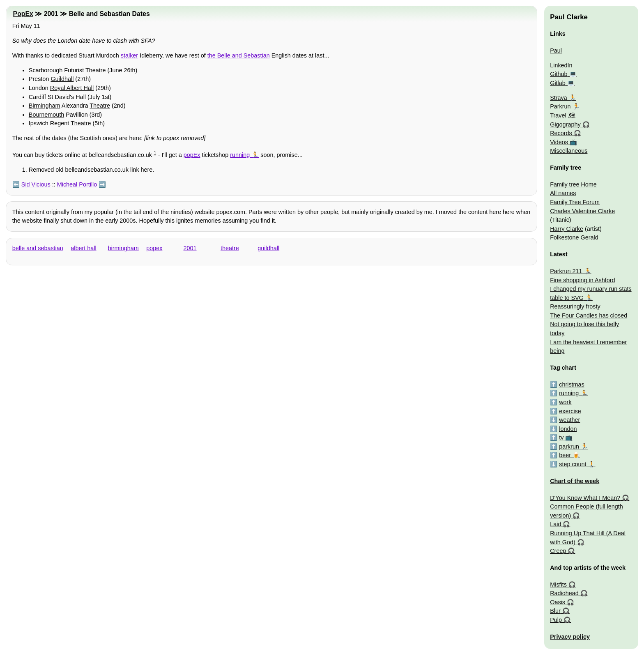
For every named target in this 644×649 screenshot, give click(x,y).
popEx (192, 155)
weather (569, 420)
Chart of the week (575, 481)
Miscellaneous (569, 151)
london (568, 429)
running (240, 155)
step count (573, 464)
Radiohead (564, 593)
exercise (570, 411)
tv (561, 437)
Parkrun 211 (566, 271)
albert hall (83, 248)
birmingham (123, 248)
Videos (559, 142)
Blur (555, 611)
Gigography (565, 124)
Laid (555, 524)
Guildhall (62, 79)
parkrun (569, 446)
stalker (129, 55)
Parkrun (560, 106)
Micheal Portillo (77, 184)
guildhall (268, 248)
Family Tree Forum (575, 202)
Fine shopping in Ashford (582, 280)
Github (559, 74)
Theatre (96, 70)
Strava (559, 98)
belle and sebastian (38, 248)
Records (561, 133)
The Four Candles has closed (589, 315)
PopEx (23, 14)
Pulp (556, 620)
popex (154, 248)
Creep (558, 551)
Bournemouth (46, 115)
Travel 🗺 (562, 115)
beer (565, 455)
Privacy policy (570, 637)
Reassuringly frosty (575, 306)
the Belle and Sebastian (239, 55)
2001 (190, 248)
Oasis (558, 602)
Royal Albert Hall (72, 88)
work (565, 402)
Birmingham (45, 106)
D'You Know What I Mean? (585, 498)
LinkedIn (561, 65)
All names (563, 193)
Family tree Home (573, 184)
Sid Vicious (36, 184)
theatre (230, 248)
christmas (572, 384)
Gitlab (558, 83)
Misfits (558, 585)
